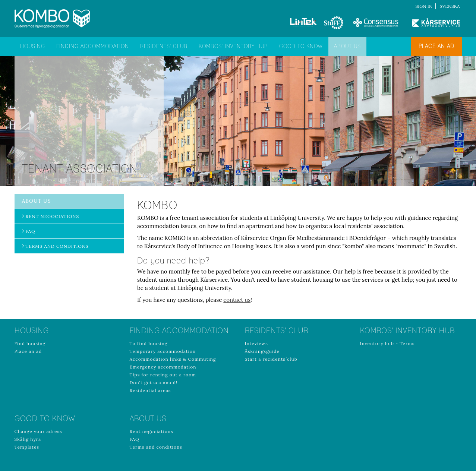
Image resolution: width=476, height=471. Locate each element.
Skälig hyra (28, 439)
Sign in (424, 6)
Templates (27, 447)
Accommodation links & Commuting (173, 359)
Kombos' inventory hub (233, 47)
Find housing (30, 343)
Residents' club (164, 47)
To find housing (149, 343)
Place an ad (436, 47)
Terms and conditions (57, 246)
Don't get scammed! (154, 383)
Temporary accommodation (163, 351)
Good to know (301, 47)
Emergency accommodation (163, 367)
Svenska (450, 6)
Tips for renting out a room (163, 375)
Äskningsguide (262, 351)
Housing (33, 47)
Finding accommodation (93, 47)
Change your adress (38, 431)
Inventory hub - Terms (387, 343)
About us (347, 47)
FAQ (31, 231)
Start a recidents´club (271, 359)
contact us (237, 300)
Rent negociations (53, 216)
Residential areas (150, 390)
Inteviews (256, 343)
